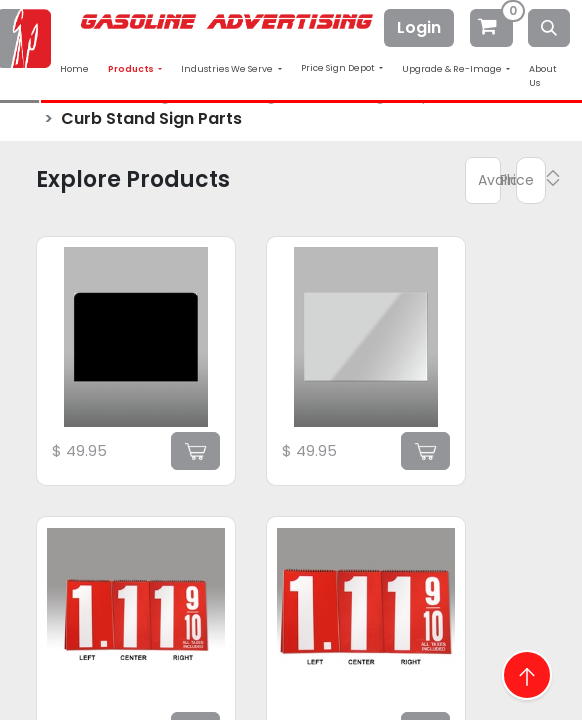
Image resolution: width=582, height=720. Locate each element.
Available (489, 180)
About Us (543, 76)
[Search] (549, 28)
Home (74, 69)
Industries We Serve (228, 69)
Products (132, 69)
